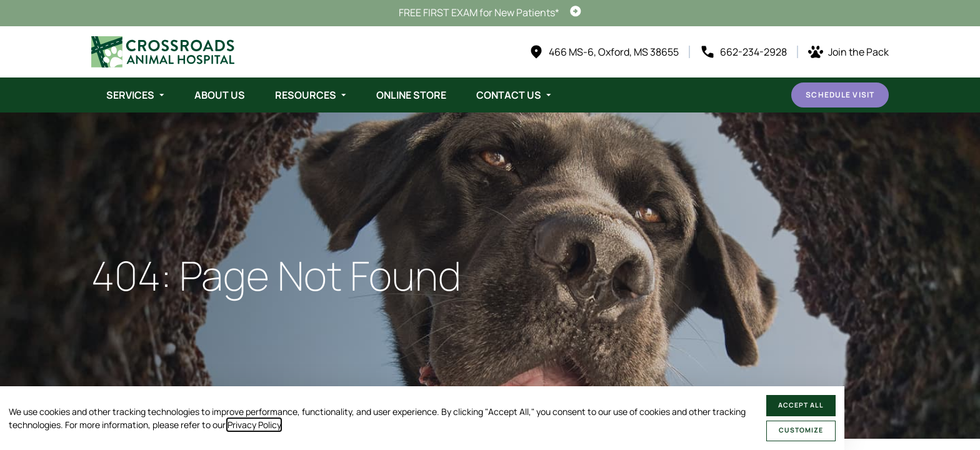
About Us (220, 95)
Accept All (801, 405)
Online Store (411, 95)
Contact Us (509, 95)
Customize (801, 430)
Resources (306, 95)
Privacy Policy (254, 425)
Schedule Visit (840, 95)
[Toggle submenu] (162, 95)
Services (130, 95)
